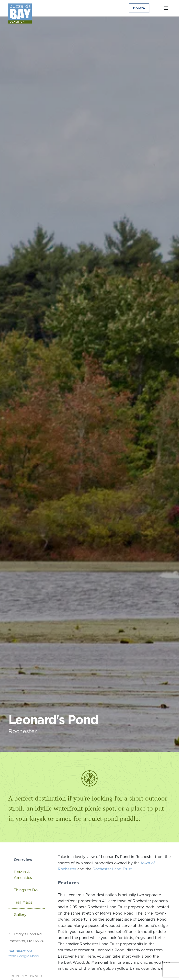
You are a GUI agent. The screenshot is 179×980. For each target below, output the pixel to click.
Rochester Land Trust (112, 869)
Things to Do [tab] (26, 890)
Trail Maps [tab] (23, 902)
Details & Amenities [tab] (23, 875)
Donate (139, 8)
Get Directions (24, 954)
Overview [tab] (23, 860)
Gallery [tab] (20, 915)
